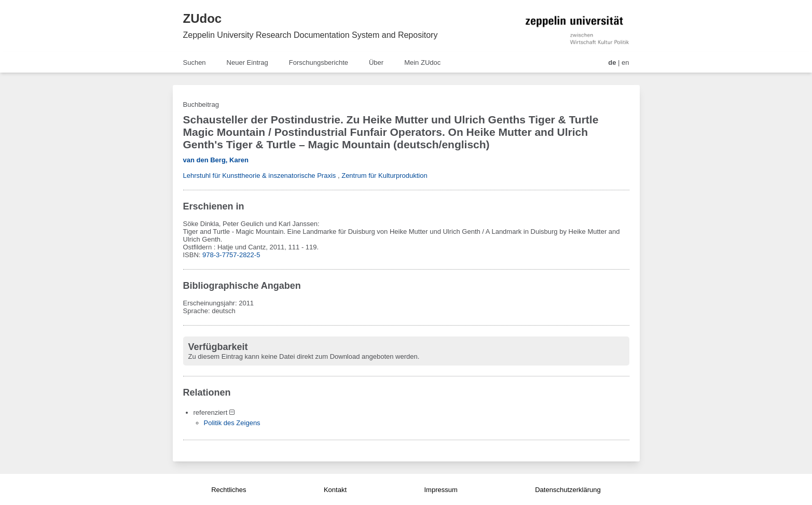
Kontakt (335, 490)
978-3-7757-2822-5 (231, 255)
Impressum (441, 490)
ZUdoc (203, 18)
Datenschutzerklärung (568, 490)
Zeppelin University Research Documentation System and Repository (311, 35)
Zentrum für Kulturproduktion (384, 176)
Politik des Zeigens (232, 423)
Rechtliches (229, 490)
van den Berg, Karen (216, 160)
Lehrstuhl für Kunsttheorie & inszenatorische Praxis (260, 176)
